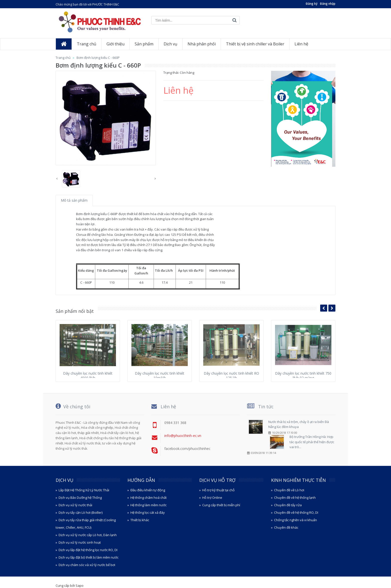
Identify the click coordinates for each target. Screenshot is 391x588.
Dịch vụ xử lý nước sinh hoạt (80, 542)
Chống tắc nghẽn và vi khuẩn (295, 520)
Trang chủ (63, 58)
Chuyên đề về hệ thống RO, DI (296, 512)
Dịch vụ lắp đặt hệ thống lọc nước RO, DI (88, 550)
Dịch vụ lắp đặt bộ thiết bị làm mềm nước (89, 557)
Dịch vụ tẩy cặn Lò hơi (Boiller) (81, 512)
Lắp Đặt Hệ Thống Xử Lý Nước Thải (84, 490)
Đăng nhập (328, 4)
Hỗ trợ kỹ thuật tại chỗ (218, 490)
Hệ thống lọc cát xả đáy (148, 512)
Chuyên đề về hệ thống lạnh (295, 498)
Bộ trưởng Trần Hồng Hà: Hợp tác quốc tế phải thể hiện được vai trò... (312, 442)
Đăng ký (312, 4)
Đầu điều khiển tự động (148, 490)
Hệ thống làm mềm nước (148, 505)
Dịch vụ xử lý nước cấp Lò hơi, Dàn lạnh (88, 535)
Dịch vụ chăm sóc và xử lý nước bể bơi (87, 565)
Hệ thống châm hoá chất (148, 498)
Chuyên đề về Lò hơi (289, 490)
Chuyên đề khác (286, 527)
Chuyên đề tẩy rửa (288, 505)
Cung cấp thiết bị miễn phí (221, 505)
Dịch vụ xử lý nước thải (75, 505)
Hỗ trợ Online (212, 498)
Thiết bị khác (140, 520)
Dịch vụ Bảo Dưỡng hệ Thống (80, 498)
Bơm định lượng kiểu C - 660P (98, 58)
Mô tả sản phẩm (74, 200)
